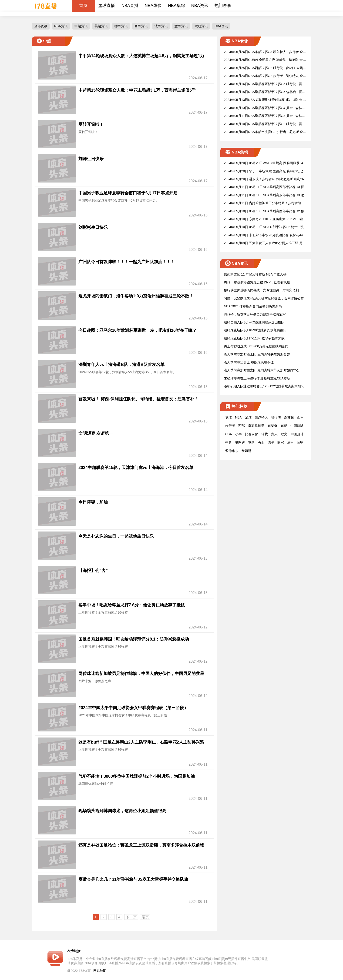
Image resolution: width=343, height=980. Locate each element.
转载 (265, 434)
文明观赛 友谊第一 (96, 433)
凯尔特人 (261, 417)
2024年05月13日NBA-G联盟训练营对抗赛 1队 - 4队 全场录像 (265, 100)
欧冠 (281, 442)
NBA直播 (130, 6)
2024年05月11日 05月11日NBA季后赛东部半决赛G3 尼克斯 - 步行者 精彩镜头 (266, 195)
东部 (284, 426)
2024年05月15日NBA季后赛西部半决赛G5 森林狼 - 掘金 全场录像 (265, 92)
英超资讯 (101, 26)
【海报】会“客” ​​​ (94, 571)
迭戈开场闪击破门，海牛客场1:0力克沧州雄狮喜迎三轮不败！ (136, 296)
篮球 (229, 417)
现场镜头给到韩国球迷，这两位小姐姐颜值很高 (122, 811)
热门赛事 (223, 6)
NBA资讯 (200, 6)
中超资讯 (81, 26)
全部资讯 (41, 26)
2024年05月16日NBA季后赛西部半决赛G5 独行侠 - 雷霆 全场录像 (265, 84)
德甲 (271, 442)
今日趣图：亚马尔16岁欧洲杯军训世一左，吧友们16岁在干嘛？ (138, 330)
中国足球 (297, 434)
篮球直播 (107, 6)
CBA (229, 434)
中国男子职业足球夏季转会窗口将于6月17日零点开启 (128, 193)
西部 (242, 426)
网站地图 (100, 971)
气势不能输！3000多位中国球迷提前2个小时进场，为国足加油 (137, 776)
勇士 (261, 442)
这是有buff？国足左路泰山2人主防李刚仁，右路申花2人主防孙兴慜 (141, 742)
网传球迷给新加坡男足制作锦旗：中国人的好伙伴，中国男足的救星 (141, 674)
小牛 (239, 434)
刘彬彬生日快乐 (93, 227)
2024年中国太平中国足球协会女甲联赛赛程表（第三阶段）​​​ (133, 708)
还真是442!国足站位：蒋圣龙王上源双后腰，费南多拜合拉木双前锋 (141, 845)
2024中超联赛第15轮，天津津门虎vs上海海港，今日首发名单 (136, 468)
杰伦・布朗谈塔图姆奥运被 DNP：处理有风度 (257, 282)
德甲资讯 (121, 26)
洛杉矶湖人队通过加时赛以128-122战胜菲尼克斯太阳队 (264, 386)
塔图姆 (240, 442)
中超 (229, 442)
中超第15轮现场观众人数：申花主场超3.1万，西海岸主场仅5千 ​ (138, 90)
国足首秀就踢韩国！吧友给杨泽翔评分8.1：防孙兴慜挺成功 (134, 639)
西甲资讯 (141, 26)
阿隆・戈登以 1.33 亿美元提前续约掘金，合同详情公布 (264, 298)
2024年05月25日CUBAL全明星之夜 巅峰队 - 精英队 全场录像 (265, 60)
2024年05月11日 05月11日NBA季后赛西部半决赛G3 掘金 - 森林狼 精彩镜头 (266, 187)
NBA (238, 417)
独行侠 (276, 417)
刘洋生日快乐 (91, 159)
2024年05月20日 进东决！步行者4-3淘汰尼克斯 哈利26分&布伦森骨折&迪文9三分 (266, 179)
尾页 (145, 917)
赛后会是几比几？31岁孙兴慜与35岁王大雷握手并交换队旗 (133, 879)
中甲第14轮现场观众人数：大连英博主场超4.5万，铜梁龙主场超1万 (141, 56)
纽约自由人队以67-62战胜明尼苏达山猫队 (254, 322)
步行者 (230, 426)
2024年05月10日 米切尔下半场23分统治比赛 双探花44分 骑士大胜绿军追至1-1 (265, 235)
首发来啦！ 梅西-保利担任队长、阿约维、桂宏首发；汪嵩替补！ (138, 399)
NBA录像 (153, 6)
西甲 (300, 417)
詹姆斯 (246, 451)
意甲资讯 (181, 26)
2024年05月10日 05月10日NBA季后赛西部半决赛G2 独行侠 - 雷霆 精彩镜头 (266, 211)
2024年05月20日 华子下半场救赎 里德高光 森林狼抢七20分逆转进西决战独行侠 (265, 171)
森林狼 (289, 417)
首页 (83, 6)
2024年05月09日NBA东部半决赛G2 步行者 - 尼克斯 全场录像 (265, 132)
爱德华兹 (232, 451)
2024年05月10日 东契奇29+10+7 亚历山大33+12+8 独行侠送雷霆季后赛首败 (265, 219)
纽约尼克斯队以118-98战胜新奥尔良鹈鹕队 (255, 330)
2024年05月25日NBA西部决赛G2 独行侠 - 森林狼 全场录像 (265, 68)
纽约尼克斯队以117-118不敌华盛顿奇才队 (254, 338)
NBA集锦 (177, 6)
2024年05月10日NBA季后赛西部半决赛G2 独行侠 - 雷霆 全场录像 (265, 124)
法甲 (290, 442)
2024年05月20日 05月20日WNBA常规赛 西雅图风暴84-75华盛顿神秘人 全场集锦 (265, 163)
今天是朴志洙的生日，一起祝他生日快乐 (116, 536)
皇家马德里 (256, 426)
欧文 (284, 434)
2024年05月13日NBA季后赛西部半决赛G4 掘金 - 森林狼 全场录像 (265, 108)
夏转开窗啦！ (91, 124)
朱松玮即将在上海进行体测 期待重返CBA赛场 (257, 378)
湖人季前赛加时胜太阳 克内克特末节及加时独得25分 (262, 370)
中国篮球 (297, 426)
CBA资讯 (221, 26)
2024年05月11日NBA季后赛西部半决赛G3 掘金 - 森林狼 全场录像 (265, 116)
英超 (251, 442)
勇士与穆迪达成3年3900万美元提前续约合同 (256, 346)
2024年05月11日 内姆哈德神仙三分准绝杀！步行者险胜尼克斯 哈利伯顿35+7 (264, 203)
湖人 (274, 434)
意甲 (300, 442)
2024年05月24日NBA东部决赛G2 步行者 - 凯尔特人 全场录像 (265, 76)
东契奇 (272, 426)
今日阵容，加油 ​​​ (94, 502)
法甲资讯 (161, 26)
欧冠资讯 (201, 26)
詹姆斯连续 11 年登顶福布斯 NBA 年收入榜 (255, 274)
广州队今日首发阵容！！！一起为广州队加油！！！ (127, 262)
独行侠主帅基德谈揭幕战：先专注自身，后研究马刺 (261, 290)
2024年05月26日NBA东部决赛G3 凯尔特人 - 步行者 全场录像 (265, 52)
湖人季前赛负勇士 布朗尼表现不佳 (249, 362)
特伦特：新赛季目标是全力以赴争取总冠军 (255, 314)
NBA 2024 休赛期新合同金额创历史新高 (253, 306)
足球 (248, 417)
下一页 (131, 917)
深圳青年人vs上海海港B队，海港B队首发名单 (121, 365)
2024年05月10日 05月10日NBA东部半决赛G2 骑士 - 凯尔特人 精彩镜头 (265, 227)
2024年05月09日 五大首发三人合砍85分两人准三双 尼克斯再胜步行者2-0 (265, 243)
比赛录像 (252, 434)
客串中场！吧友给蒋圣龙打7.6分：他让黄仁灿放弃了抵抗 (132, 605)
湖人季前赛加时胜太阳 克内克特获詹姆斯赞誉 (257, 354)
